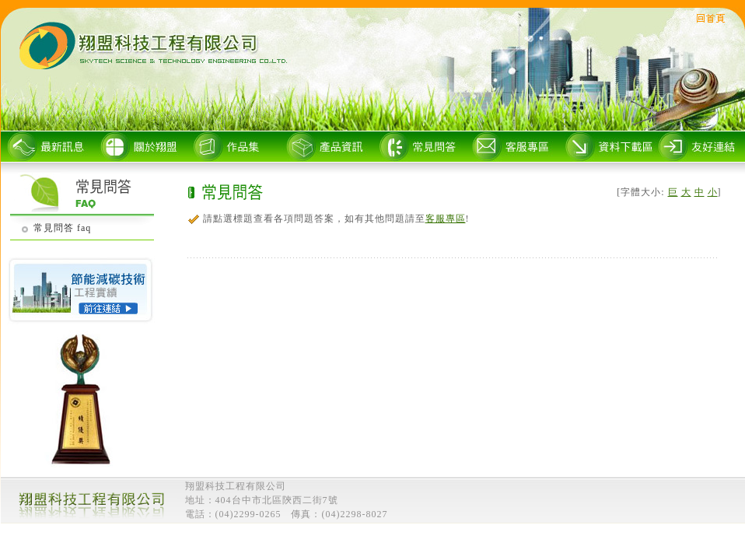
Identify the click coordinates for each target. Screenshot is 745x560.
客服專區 (446, 219)
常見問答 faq (62, 228)
